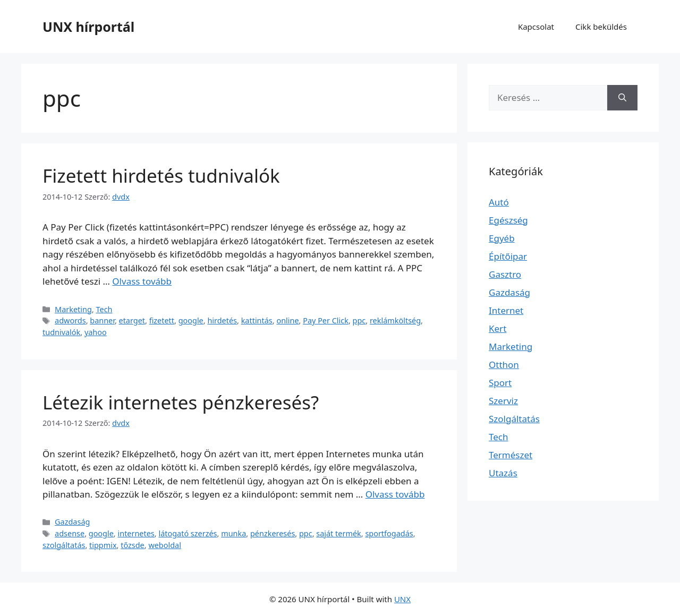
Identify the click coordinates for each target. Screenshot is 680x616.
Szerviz (503, 401)
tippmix (103, 545)
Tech (104, 309)
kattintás (257, 320)
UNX (402, 599)
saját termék (338, 533)
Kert (498, 328)
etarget (132, 320)
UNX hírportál (88, 27)
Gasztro (505, 274)
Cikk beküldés (601, 27)
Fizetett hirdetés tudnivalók (161, 176)
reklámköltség (395, 320)
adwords (70, 320)
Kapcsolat (536, 27)
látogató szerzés (188, 533)
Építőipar (508, 256)
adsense (70, 533)
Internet (506, 310)
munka (233, 533)
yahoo (96, 332)
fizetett (162, 320)
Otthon (504, 365)
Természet (511, 455)
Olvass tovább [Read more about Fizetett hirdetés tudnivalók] (142, 281)
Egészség (508, 220)
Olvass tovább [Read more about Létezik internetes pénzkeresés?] (395, 494)
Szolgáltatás (514, 419)
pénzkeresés (273, 533)
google (191, 320)
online (287, 320)
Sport (500, 383)
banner (102, 320)
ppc (359, 320)
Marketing (73, 309)
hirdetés (222, 320)
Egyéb (502, 238)
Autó (499, 202)
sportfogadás (389, 533)
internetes (136, 533)
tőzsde (133, 545)
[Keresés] (622, 98)
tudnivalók (61, 332)
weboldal (165, 545)
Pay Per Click (326, 320)
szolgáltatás (64, 545)
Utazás (503, 473)
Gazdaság (72, 522)
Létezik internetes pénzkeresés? (181, 402)
